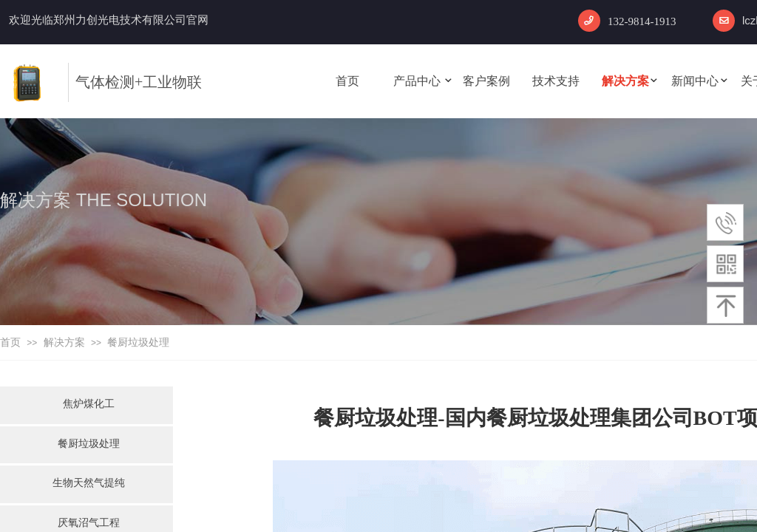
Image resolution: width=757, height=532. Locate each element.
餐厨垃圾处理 (138, 342)
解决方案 (625, 81)
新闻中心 (695, 81)
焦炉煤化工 (89, 403)
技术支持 (556, 81)
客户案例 (486, 81)
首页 (347, 81)
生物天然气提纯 (89, 482)
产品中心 (417, 81)
